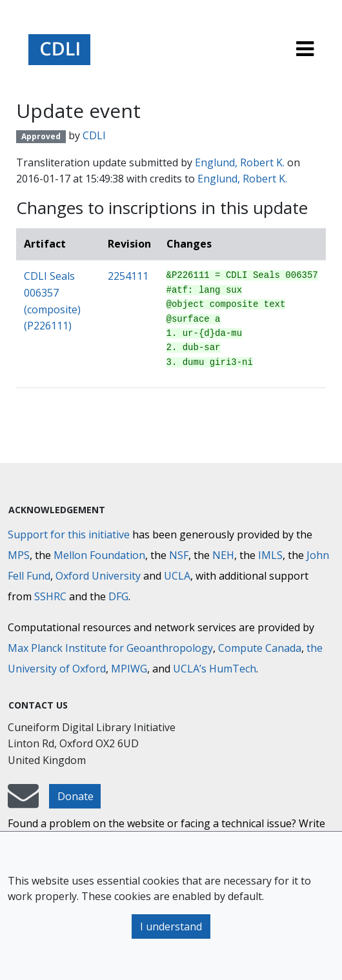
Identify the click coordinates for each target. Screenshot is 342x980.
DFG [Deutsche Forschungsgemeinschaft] (118, 596)
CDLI (94, 135)
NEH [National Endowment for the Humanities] (223, 555)
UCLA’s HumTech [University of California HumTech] (215, 669)
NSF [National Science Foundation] (179, 555)
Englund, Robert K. (240, 162)
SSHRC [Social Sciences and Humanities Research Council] (50, 596)
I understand (171, 926)
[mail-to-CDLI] (23, 802)
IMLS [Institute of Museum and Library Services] (270, 555)
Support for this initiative (69, 534)
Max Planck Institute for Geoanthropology (110, 648)
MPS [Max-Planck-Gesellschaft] (19, 555)
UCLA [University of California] (177, 576)
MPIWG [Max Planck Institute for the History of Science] (129, 669)
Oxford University (98, 576)
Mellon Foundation (99, 555)
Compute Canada (260, 648)
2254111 (128, 276)
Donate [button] (75, 796)
